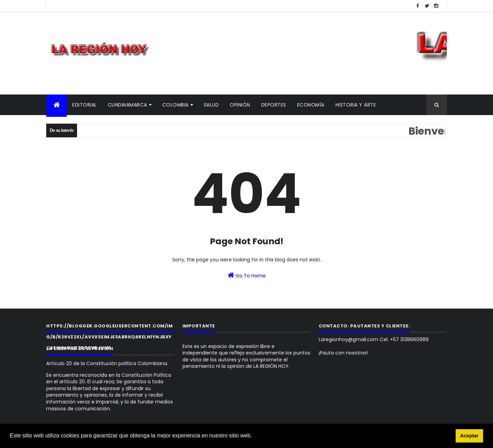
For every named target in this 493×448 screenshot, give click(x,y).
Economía (311, 105)
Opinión (240, 105)
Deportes (274, 105)
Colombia (175, 105)
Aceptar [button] (469, 436)
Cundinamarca (128, 105)
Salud (211, 105)
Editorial (85, 105)
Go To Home (247, 275)
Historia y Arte (356, 105)
